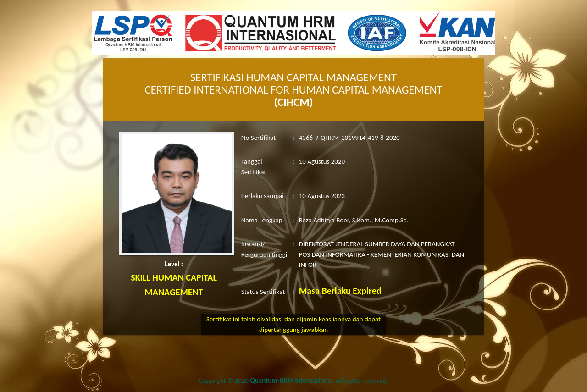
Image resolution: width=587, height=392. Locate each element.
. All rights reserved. (319, 381)
